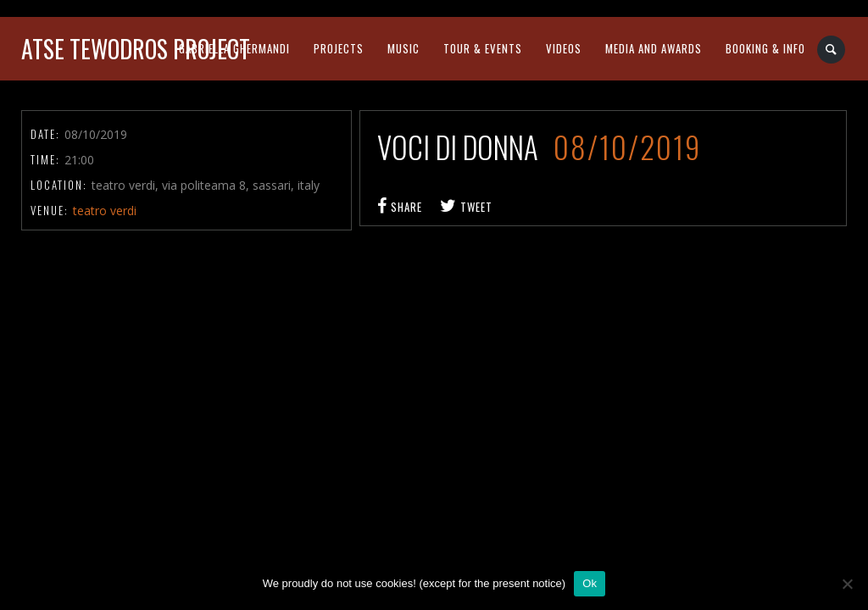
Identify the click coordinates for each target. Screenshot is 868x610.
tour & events (483, 48)
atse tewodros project (136, 49)
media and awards (654, 48)
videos (564, 48)
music (403, 48)
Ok (590, 583)
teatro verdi (105, 211)
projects (339, 48)
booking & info (765, 48)
